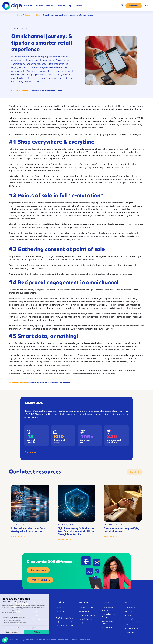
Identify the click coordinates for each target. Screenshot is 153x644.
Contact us (30, 452)
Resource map (84, 640)
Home (20, 15)
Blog (38, 15)
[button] (5, 640)
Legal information (28, 640)
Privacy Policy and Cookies (46, 640)
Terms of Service (63, 640)
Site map (74, 640)
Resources (29, 15)
